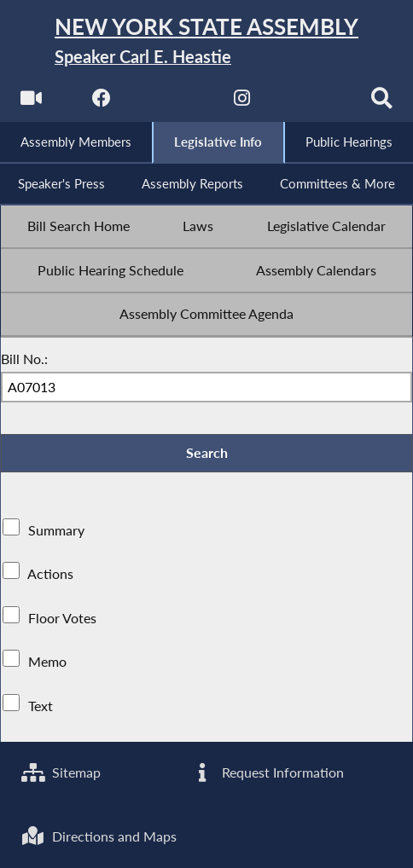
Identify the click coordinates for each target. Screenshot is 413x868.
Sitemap (61, 773)
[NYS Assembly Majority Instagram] (242, 103)
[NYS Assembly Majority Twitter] (171, 103)
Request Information (268, 773)
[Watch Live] (31, 103)
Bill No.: (24, 359)
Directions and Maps (99, 836)
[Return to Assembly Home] (206, 42)
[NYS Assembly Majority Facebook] (101, 103)
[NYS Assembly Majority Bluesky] (312, 103)
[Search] (382, 103)
